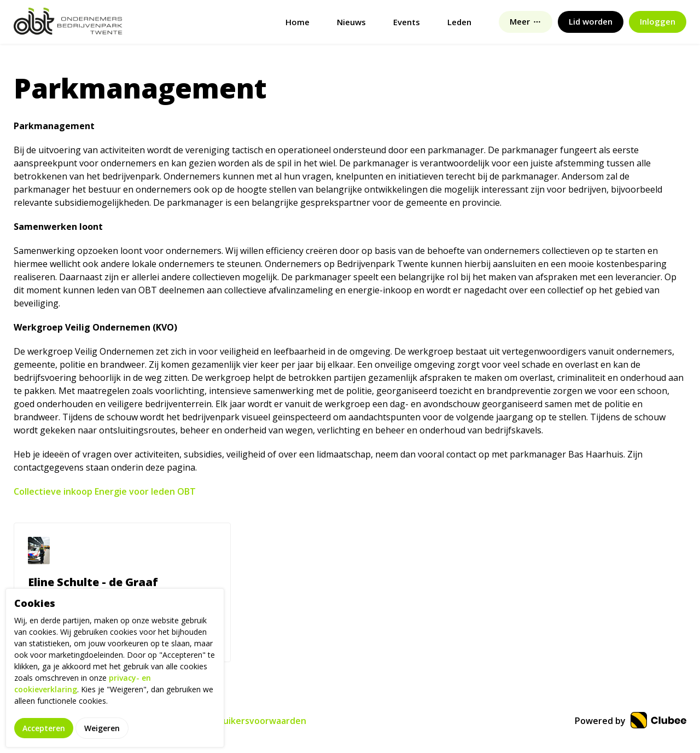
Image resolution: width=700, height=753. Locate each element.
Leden (459, 22)
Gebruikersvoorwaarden (254, 721)
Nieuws (351, 22)
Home (297, 22)
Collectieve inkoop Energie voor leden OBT (105, 491)
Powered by (631, 721)
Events (407, 22)
